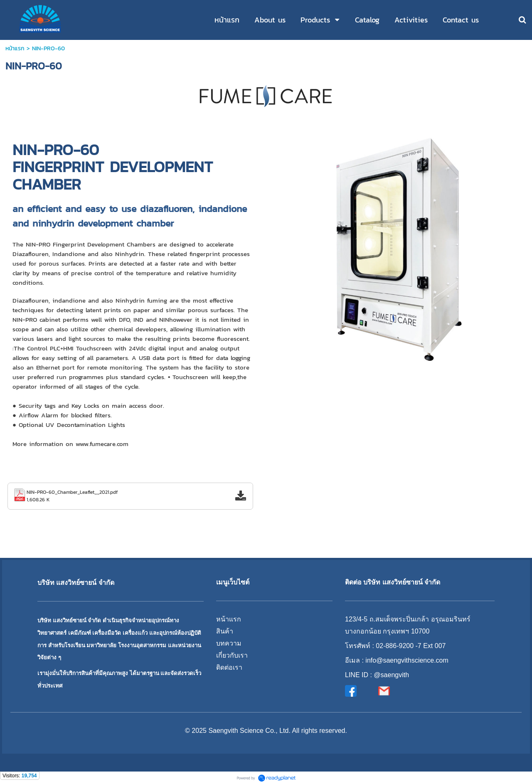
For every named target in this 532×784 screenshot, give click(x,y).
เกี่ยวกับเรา (232, 655)
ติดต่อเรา (229, 667)
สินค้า (225, 631)
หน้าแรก (15, 48)
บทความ (229, 643)
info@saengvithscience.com (407, 660)
